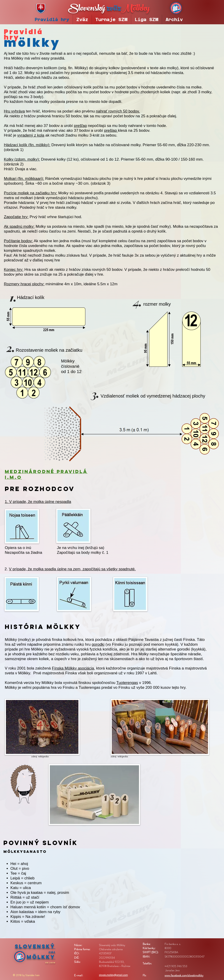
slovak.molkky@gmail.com (113, 975)
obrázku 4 (154, 193)
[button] (111, 19)
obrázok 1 (14, 150)
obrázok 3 (101, 183)
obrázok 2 (14, 164)
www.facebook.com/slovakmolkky (184, 975)
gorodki (98, 644)
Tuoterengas (127, 683)
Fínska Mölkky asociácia (73, 668)
